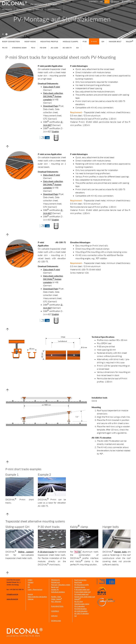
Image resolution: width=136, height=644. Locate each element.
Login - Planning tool (35, 589)
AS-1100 (54, 48)
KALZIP (130, 41)
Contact (31, 582)
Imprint (30, 594)
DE (102, 2)
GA (77, 48)
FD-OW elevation (81, 609)
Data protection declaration (37, 597)
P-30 (85, 41)
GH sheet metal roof (81, 594)
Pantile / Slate (56, 597)
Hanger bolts (120, 552)
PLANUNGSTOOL (24, 9)
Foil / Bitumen (56, 601)
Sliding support (26, 552)
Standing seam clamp (82, 604)
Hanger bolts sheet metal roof (85, 597)
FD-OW (43, 48)
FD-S (33, 48)
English (55, 131)
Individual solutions (58, 592)
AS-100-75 (67, 48)
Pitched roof (55, 582)
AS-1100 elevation (81, 611)
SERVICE (39, 9)
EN (29, 587)
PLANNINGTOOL (57, 606)
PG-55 (5, 48)
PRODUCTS (55, 580)
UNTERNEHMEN (55, 9)
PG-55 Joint (79, 601)
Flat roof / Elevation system (61, 585)
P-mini (57, 87)
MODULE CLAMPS (70, 41)
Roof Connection (80, 580)
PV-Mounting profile (82, 585)
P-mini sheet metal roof (82, 592)
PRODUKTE (7, 9)
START (30, 580)
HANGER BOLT (115, 41)
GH (103, 41)
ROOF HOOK (30, 41)
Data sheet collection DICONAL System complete (53, 96)
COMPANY (55, 611)
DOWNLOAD (56, 621)
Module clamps (80, 587)
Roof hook (78, 582)
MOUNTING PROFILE (49, 41)
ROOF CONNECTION (11, 41)
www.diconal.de (12, 599)
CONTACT (93, 2)
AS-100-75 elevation (82, 613)
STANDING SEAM (19, 48)
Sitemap (31, 599)
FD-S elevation (80, 606)
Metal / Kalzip (57, 599)
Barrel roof (55, 587)
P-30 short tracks (46, 552)
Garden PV (55, 589)
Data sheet (48, 87)
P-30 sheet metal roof (82, 589)
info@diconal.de (12, 594)
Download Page (51, 106)
